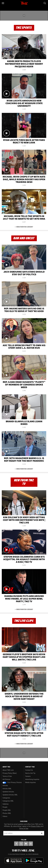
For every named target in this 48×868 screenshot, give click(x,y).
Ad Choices (6, 779)
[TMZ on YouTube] (26, 844)
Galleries (6, 804)
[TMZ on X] (21, 844)
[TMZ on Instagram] (31, 844)
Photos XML (7, 813)
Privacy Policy (36, 826)
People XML (7, 810)
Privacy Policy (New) (10, 773)
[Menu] (3, 3)
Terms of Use (7, 776)
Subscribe (42, 833)
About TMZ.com (8, 770)
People (5, 807)
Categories (6, 798)
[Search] (45, 3)
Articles (5, 786)
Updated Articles (8, 792)
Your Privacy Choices (12, 782)
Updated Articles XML (10, 795)
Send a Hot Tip (30, 773)
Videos (5, 816)
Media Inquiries (30, 782)
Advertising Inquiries (32, 779)
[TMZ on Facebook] (16, 844)
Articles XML (7, 789)
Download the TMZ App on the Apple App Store (14, 861)
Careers (28, 776)
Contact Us (29, 770)
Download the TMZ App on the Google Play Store (34, 861)
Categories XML (8, 801)
